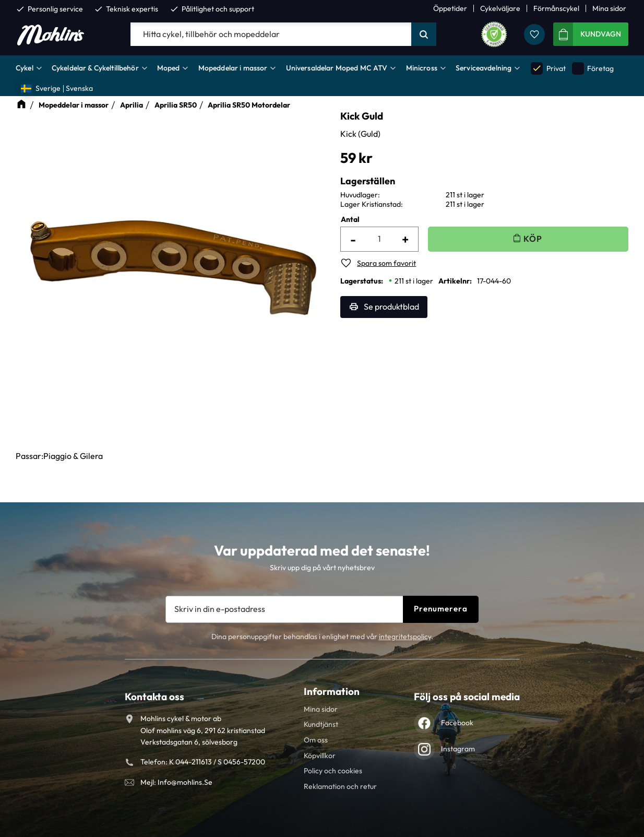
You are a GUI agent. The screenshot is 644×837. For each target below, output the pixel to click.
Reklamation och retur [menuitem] (340, 786)
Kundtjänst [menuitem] (321, 724)
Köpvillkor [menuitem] (320, 756)
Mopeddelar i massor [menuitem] (233, 68)
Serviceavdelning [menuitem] (484, 68)
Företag (593, 68)
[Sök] (424, 34)
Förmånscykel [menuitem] (556, 8)
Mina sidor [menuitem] (609, 8)
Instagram (458, 749)
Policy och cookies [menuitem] (333, 771)
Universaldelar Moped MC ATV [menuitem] (337, 68)
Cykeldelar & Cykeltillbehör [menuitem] (95, 68)
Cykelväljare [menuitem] (500, 8)
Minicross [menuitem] (422, 68)
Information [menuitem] (332, 691)
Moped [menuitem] (169, 68)
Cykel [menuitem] (25, 68)
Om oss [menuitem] (316, 740)
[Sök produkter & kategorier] (271, 34)
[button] (534, 34)
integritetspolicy (405, 636)
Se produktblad (391, 306)
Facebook (457, 723)
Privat (548, 68)
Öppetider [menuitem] (450, 8)
